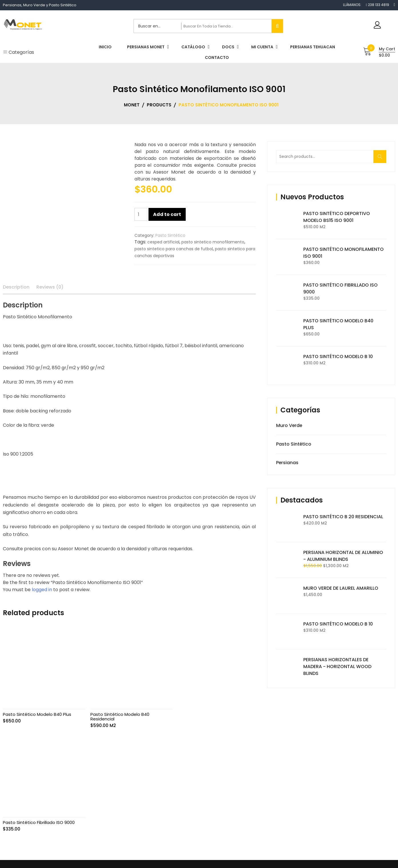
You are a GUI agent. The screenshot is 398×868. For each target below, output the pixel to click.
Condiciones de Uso (283, 816)
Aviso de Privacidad (283, 793)
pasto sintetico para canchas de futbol (174, 249)
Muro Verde (289, 425)
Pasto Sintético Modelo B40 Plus (37, 713)
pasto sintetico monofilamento (213, 242)
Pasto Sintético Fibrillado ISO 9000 (211, 713)
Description (16, 287)
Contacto (273, 827)
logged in (42, 590)
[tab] (16, 287)
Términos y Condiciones (287, 805)
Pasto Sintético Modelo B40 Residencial (118, 715)
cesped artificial (163, 242)
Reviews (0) (50, 287)
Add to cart (167, 214)
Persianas (287, 463)
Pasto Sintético (170, 235)
